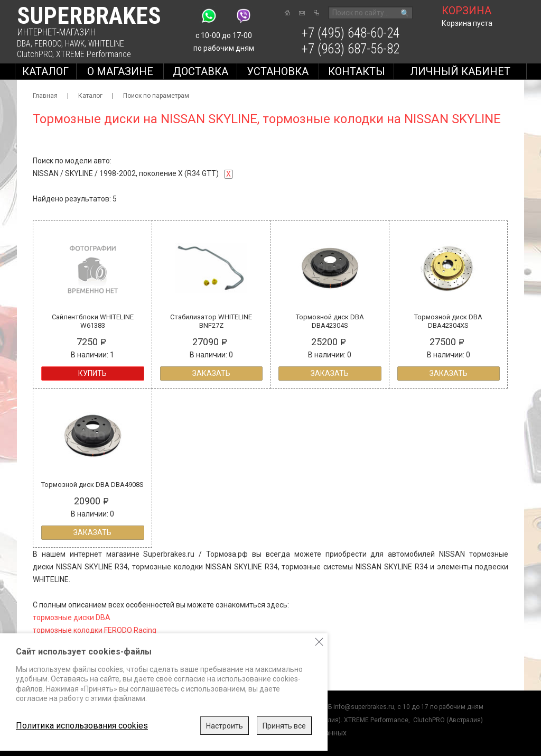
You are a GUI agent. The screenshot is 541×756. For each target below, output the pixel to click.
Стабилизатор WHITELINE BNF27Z (211, 321)
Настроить (225, 726)
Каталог (45, 71)
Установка (278, 71)
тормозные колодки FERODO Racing (95, 630)
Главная (45, 96)
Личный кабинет (460, 71)
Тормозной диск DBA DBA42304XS (448, 321)
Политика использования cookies (82, 726)
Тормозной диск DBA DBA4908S (92, 485)
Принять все (284, 726)
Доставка (200, 71)
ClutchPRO (35, 54)
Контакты (357, 71)
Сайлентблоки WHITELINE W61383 (93, 321)
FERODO (48, 44)
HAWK (75, 44)
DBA (24, 44)
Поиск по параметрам (156, 96)
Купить (92, 373)
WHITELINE (106, 44)
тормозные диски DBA (72, 617)
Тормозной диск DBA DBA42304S (330, 321)
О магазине (120, 71)
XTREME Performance (94, 54)
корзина (467, 11)
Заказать (211, 373)
